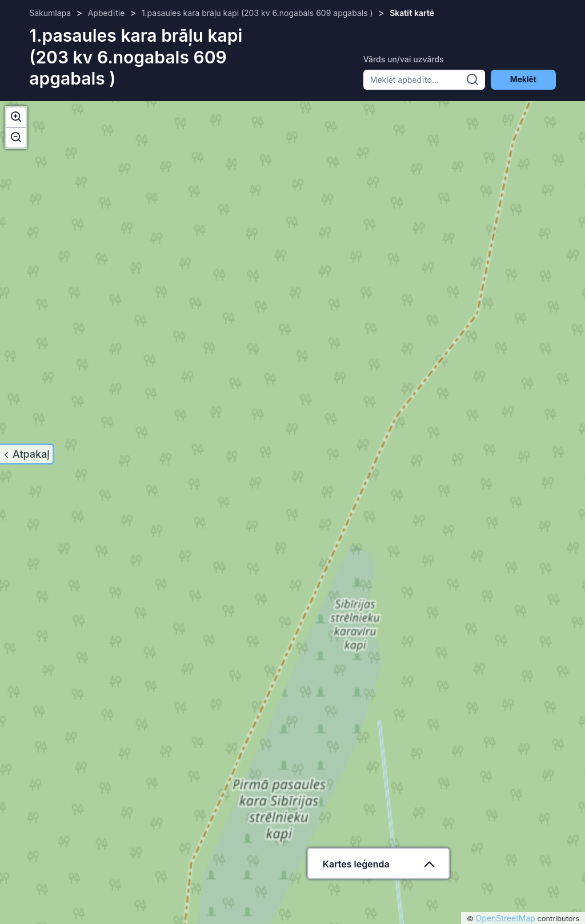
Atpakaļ (31, 454)
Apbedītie (107, 13)
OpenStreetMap (506, 918)
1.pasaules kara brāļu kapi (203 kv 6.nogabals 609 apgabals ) (257, 13)
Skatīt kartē (412, 13)
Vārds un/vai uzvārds (404, 59)
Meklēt (523, 79)
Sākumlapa (50, 13)
